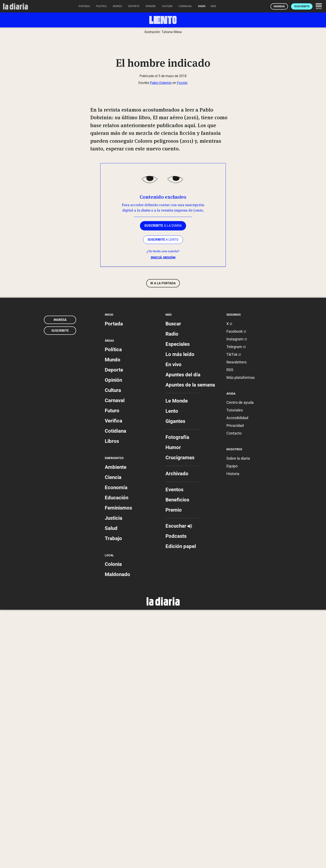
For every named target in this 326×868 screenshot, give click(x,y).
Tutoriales (235, 668)
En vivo (173, 623)
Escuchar (179, 784)
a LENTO (163, 498)
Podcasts (176, 794)
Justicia (114, 776)
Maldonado (117, 833)
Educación (117, 756)
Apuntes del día (183, 633)
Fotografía (177, 696)
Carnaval (115, 659)
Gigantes (175, 680)
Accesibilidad (237, 676)
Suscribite (302, 6)
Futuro (112, 669)
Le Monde (177, 659)
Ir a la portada (163, 542)
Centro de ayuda (240, 661)
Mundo (113, 618)
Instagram (237, 597)
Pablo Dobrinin (161, 341)
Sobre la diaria (238, 717)
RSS (230, 628)
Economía (116, 746)
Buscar (173, 582)
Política (113, 608)
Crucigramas (180, 716)
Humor (173, 706)
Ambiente (116, 725)
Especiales (178, 602)
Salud (111, 787)
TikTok (234, 613)
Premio (174, 768)
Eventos (174, 748)
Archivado (177, 732)
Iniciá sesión (163, 516)
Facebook (236, 590)
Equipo (232, 724)
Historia (233, 732)
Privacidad (235, 684)
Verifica (114, 679)
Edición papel (181, 805)
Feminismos (118, 766)
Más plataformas (241, 636)
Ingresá (279, 6)
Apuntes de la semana (190, 643)
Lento (172, 669)
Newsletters (236, 620)
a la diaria (163, 484)
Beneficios (177, 758)
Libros (112, 699)
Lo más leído (180, 613)
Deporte (114, 628)
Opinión (113, 638)
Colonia (113, 822)
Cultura (113, 649)
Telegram (236, 605)
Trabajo (113, 797)
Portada (114, 582)
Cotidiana (115, 689)
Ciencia (113, 736)
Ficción (182, 341)
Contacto (234, 691)
